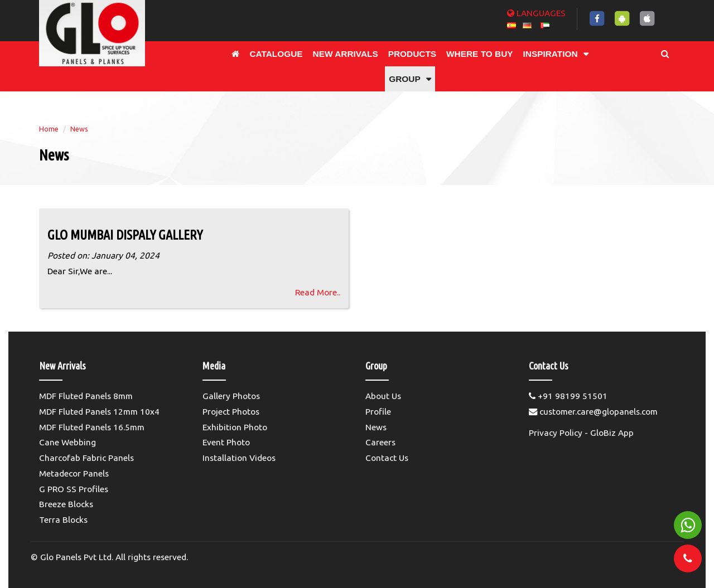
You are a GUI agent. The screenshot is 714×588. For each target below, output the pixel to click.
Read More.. (318, 292)
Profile (378, 412)
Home (49, 129)
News (79, 129)
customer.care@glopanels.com (593, 412)
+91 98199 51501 (568, 396)
